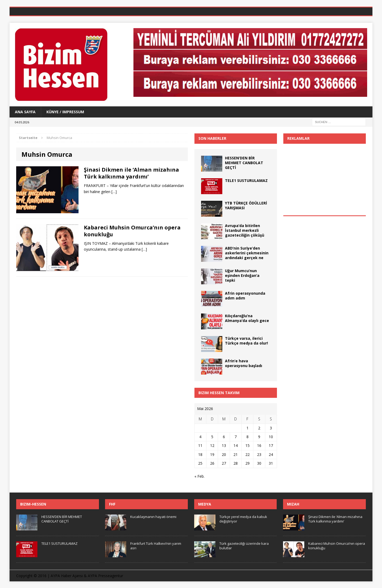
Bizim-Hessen (33, 504)
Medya (205, 504)
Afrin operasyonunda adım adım (245, 296)
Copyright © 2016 (31, 576)
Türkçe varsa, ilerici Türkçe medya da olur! (246, 341)
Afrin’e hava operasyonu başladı (244, 363)
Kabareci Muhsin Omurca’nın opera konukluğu (132, 231)
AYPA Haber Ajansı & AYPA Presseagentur (87, 576)
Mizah (293, 504)
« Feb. (199, 476)
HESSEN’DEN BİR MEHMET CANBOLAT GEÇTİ (244, 163)
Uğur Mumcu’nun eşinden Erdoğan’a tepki (242, 275)
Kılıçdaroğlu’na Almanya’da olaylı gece (247, 318)
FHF (112, 504)
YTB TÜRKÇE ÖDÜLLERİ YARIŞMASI (246, 205)
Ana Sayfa (25, 112)
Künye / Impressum (65, 112)
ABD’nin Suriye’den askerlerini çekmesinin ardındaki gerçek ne (247, 253)
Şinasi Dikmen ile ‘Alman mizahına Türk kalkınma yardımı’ (131, 173)
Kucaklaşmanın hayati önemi (153, 517)
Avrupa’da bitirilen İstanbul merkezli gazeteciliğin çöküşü (245, 230)
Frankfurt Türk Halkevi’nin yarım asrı (156, 546)
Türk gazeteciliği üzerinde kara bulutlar (244, 546)
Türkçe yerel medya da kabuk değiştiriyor (243, 519)
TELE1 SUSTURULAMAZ (246, 180)
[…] (114, 192)
